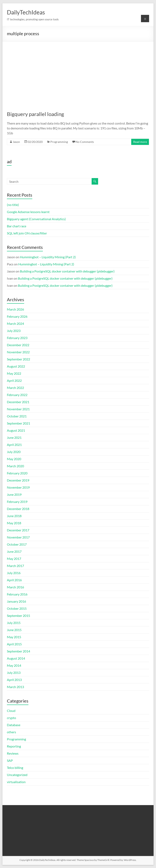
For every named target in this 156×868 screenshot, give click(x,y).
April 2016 (14, 580)
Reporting (14, 746)
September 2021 (18, 423)
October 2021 (17, 416)
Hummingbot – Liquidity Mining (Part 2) (48, 257)
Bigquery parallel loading (35, 114)
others (11, 732)
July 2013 (14, 673)
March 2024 (15, 323)
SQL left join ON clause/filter (27, 233)
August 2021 (16, 430)
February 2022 (17, 395)
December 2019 (18, 480)
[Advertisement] (78, 72)
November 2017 (18, 537)
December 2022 (18, 345)
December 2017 (18, 530)
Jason (16, 142)
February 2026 (17, 316)
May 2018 (14, 523)
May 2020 (14, 459)
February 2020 (17, 473)
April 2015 (14, 644)
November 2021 (18, 409)
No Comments (85, 142)
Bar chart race (17, 226)
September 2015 (18, 616)
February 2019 (17, 502)
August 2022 (16, 366)
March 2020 (15, 466)
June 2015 (14, 630)
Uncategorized (17, 775)
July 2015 (14, 623)
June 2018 (14, 516)
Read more (140, 142)
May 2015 (14, 637)
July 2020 (14, 452)
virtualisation (16, 782)
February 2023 (17, 338)
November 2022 (18, 352)
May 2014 (14, 665)
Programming (59, 142)
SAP (10, 760)
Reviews (13, 753)
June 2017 (14, 551)
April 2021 (14, 445)
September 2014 (18, 651)
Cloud (11, 711)
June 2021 (14, 437)
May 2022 (14, 373)
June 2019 (14, 494)
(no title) (13, 205)
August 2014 (16, 658)
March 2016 (15, 587)
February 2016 (17, 594)
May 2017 (14, 559)
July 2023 (14, 331)
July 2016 (14, 573)
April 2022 (14, 380)
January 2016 (16, 601)
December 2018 (18, 509)
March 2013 (15, 687)
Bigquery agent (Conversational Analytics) (36, 219)
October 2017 (17, 544)
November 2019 (18, 487)
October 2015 (17, 608)
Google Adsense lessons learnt (28, 212)
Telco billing (15, 768)
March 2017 (15, 566)
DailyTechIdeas (26, 12)
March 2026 (15, 309)
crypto (11, 718)
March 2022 (15, 388)
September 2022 (18, 359)
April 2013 (14, 680)
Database (14, 725)
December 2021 (18, 402)
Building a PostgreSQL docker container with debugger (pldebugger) (67, 271)
